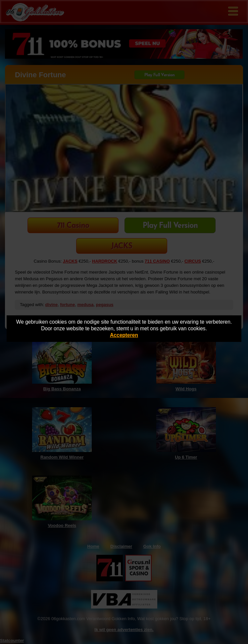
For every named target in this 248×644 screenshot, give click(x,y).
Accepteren (124, 335)
